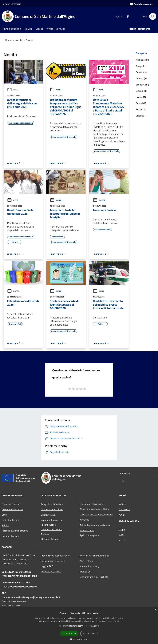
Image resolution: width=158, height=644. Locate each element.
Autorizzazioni (87, 530)
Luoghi (122, 529)
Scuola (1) (141, 97)
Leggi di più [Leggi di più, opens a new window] (115, 621)
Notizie (99, 200)
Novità (19, 40)
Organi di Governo (11, 504)
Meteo (122, 540)
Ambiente (84, 520)
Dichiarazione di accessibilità (94, 577)
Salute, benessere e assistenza (95, 525)
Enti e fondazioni (10, 520)
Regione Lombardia (11, 4)
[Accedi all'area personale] (141, 4)
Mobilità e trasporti (50, 539)
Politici (5, 525)
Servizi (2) (141, 103)
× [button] (155, 610)
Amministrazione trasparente (94, 556)
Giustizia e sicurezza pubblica (94, 509)
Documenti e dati (10, 536)
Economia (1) (142, 85)
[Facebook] (126, 16)
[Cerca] (153, 16)
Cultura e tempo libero (52, 509)
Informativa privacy (89, 566)
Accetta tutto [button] (69, 633)
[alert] (79, 626)
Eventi (122, 535)
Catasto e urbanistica (51, 529)
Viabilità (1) (142, 116)
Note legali (85, 572)
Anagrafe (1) (142, 66)
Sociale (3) (141, 109)
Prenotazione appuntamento (55, 556)
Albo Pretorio (86, 561)
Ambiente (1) (142, 60)
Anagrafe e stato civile (52, 504)
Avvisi (13, 90)
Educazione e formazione (92, 504)
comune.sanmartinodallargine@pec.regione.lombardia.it (31, 597)
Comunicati (124, 509)
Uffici (4, 515)
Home (8, 40)
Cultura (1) (141, 78)
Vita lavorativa (48, 515)
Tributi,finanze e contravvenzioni (96, 515)
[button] (73, 626)
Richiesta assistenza (51, 572)
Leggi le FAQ (47, 566)
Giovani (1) (141, 91)
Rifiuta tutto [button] (89, 633)
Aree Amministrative (12, 509)
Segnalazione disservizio (53, 561)
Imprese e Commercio (52, 520)
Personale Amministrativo (15, 531)
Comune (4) (142, 72)
